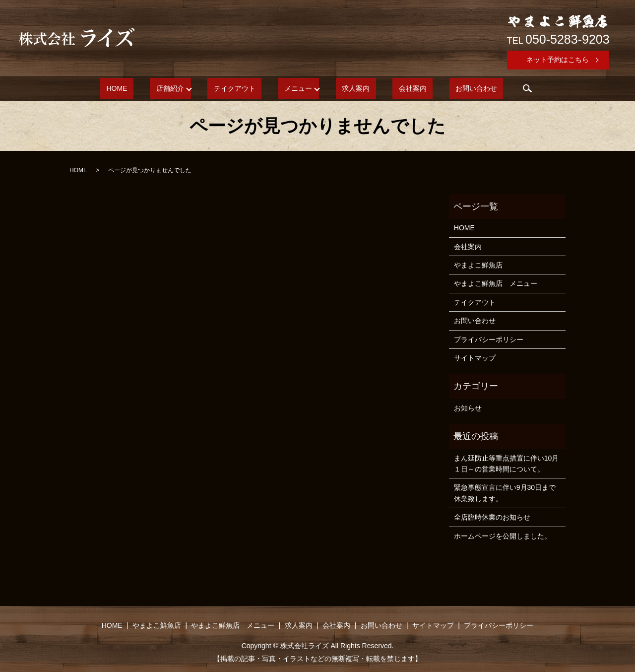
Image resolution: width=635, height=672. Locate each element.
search (491, 88)
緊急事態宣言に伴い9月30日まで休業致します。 (505, 493)
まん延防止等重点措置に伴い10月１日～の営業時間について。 (507, 464)
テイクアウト (247, 88)
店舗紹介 (189, 88)
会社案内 (394, 88)
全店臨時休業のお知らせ (492, 517)
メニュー (298, 88)
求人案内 (350, 88)
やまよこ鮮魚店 (478, 265)
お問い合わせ (445, 88)
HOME (147, 88)
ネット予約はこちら (558, 60)
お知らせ (468, 408)
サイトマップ (475, 358)
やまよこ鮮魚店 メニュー (496, 283)
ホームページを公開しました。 (503, 536)
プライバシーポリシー (489, 339)
